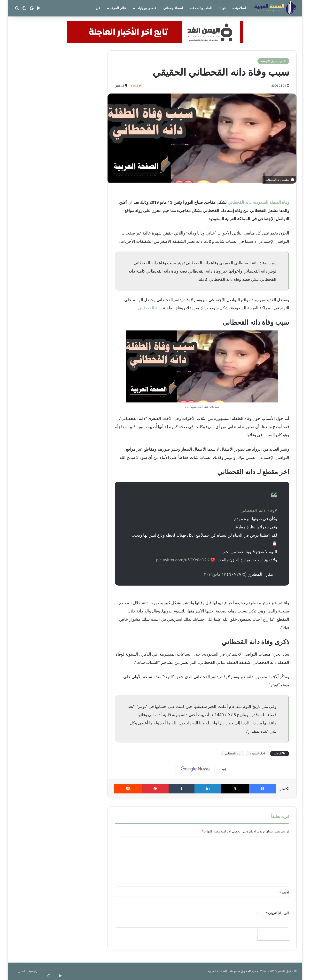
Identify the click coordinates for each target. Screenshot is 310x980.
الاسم (284, 892)
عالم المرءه (118, 8)
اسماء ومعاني (173, 8)
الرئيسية (34, 971)
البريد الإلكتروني (278, 913)
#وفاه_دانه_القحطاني (259, 510)
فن (98, 8)
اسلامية (240, 8)
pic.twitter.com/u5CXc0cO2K (183, 560)
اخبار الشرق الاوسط (273, 61)
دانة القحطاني (150, 308)
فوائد (222, 8)
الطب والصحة (202, 8)
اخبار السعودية (257, 754)
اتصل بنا (20, 971)
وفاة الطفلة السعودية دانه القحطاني (258, 202)
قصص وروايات (146, 8)
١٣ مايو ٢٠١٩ (215, 574)
